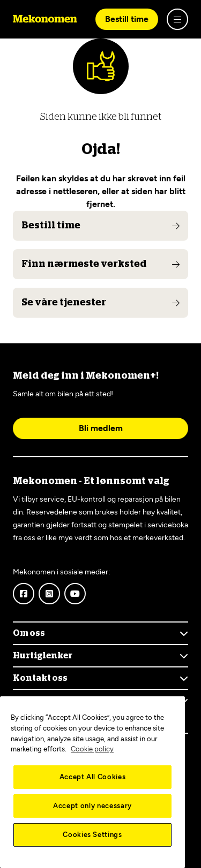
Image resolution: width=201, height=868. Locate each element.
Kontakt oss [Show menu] (40, 678)
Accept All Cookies (93, 777)
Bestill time (127, 19)
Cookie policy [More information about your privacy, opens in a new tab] (92, 749)
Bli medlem (101, 428)
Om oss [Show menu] (29, 633)
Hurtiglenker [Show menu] (43, 656)
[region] (92, 782)
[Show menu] (177, 19)
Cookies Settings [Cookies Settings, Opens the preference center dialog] (92, 835)
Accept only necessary (92, 806)
